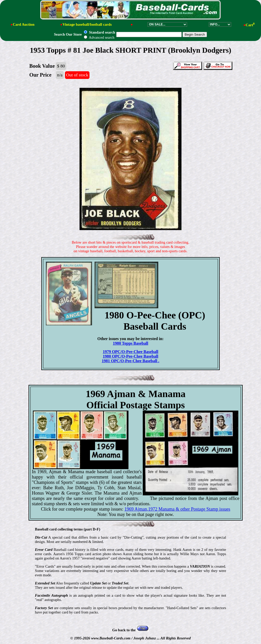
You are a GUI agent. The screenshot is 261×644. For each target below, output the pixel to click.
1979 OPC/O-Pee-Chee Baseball (130, 352)
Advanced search (99, 37)
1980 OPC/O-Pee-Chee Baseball (130, 356)
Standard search (99, 32)
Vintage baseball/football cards (87, 24)
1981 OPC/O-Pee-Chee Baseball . (130, 361)
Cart (250, 25)
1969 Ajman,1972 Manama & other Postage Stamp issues (177, 509)
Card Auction (24, 24)
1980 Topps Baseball (131, 343)
